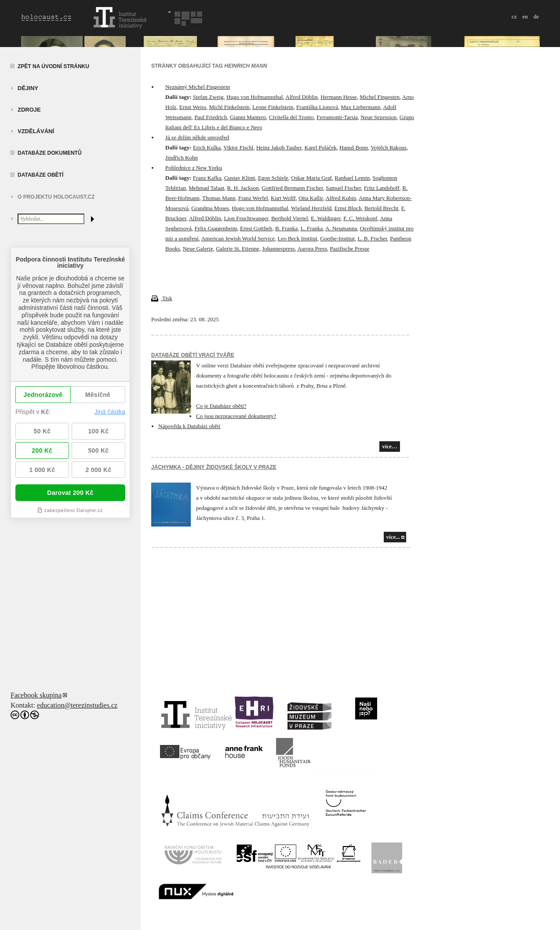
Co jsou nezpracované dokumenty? (236, 416)
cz (514, 16)
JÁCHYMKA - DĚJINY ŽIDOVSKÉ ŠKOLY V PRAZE (214, 467)
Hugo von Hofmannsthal (255, 97)
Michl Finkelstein (229, 107)
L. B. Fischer (372, 238)
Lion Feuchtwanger (246, 218)
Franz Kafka (207, 178)
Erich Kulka (207, 147)
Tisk (162, 298)
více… (390, 446)
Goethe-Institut (337, 238)
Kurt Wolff (283, 198)
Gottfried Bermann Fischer (292, 188)
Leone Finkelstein (273, 107)
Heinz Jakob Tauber (279, 147)
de (536, 16)
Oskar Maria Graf (311, 178)
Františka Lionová (317, 107)
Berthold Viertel (290, 218)
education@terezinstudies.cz (77, 705)
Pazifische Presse (349, 249)
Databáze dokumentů (50, 153)
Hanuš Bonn (354, 147)
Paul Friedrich (211, 117)
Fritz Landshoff (382, 188)
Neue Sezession (378, 117)
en (525, 16)
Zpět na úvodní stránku (53, 66)
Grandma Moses (210, 208)
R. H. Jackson (243, 188)
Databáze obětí (40, 175)
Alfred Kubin (341, 198)
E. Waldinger (326, 218)
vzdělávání (36, 131)
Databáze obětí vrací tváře (193, 355)
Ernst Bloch (348, 208)
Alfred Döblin (301, 97)
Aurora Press (312, 249)
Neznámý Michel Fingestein (198, 87)
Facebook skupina (36, 695)
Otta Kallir (311, 198)
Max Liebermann (361, 107)
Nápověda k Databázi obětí (189, 426)
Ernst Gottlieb (256, 228)
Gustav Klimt (240, 178)
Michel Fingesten (380, 97)
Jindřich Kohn (182, 158)
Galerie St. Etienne (238, 249)
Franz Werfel (253, 198)
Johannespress (278, 249)
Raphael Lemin (352, 178)
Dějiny (28, 88)
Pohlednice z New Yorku (194, 168)
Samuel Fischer (343, 188)
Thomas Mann (219, 198)
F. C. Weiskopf (360, 218)
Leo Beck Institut (297, 238)
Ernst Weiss (193, 107)
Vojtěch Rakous (389, 147)
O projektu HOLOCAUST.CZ (56, 197)
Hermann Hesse (339, 97)
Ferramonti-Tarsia (337, 117)
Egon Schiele (273, 178)
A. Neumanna (341, 228)
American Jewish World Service (238, 238)
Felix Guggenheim (216, 228)
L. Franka (312, 228)
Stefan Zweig (208, 97)
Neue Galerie (198, 249)
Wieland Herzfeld (311, 208)
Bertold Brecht (381, 208)
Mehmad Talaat (206, 188)
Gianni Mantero (248, 117)
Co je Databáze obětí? (221, 406)
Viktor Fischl (238, 147)
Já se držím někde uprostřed (197, 137)
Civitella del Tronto (291, 117)
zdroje (29, 110)
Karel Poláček (321, 147)
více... (393, 537)
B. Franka (286, 228)
